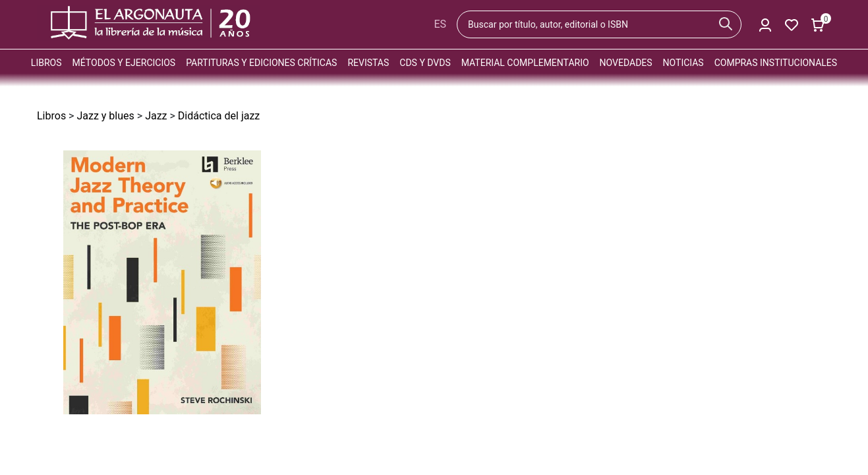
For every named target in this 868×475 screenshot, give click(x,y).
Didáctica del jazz (219, 116)
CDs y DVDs (425, 63)
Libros (46, 63)
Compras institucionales (776, 63)
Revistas (368, 63)
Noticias (683, 63)
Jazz (156, 116)
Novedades (626, 63)
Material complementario (525, 63)
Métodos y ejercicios (124, 63)
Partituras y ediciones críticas (261, 63)
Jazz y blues (105, 116)
